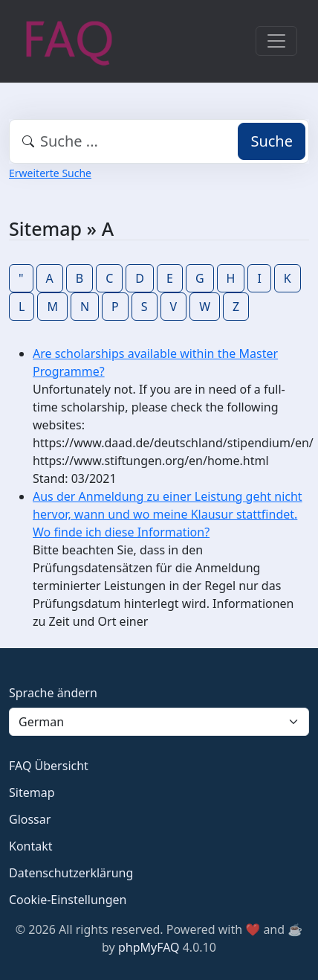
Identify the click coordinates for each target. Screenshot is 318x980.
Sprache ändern (53, 693)
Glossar (30, 819)
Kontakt (31, 846)
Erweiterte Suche (50, 173)
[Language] (159, 722)
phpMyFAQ (149, 947)
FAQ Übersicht (49, 766)
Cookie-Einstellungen (68, 900)
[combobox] (159, 141)
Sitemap (32, 792)
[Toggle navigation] (276, 41)
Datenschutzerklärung (71, 873)
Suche (272, 141)
